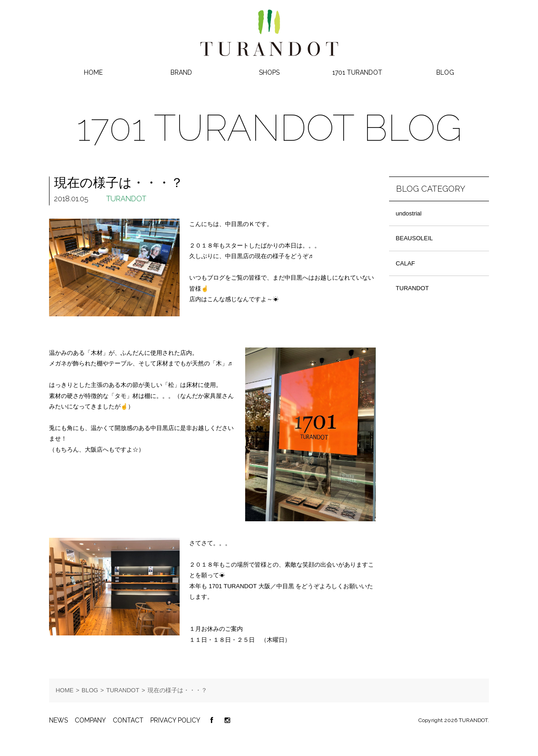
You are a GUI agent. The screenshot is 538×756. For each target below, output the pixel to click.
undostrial (409, 213)
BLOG (445, 72)
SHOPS (269, 72)
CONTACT (128, 720)
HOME (93, 72)
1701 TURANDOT (357, 72)
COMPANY (90, 720)
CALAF (406, 263)
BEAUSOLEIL (414, 238)
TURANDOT (126, 199)
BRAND (181, 72)
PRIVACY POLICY (175, 720)
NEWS (58, 720)
